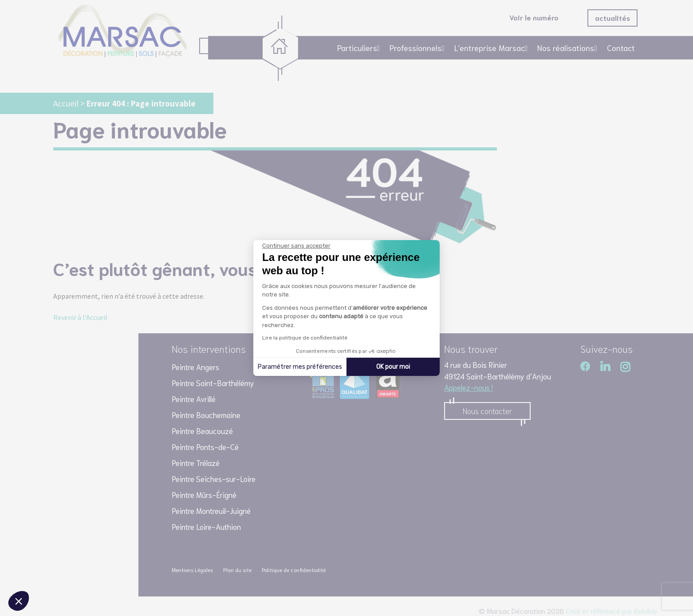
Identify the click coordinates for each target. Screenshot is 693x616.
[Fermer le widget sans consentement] (296, 246)
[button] (19, 601)
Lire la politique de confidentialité (305, 338)
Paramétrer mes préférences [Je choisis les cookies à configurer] (300, 367)
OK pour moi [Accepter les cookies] (393, 367)
